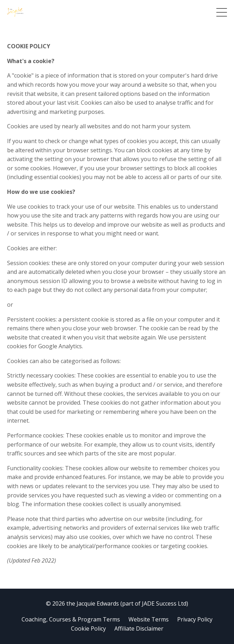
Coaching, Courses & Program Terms (71, 619)
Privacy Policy (195, 619)
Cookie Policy (88, 628)
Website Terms (149, 619)
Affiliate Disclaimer (139, 628)
